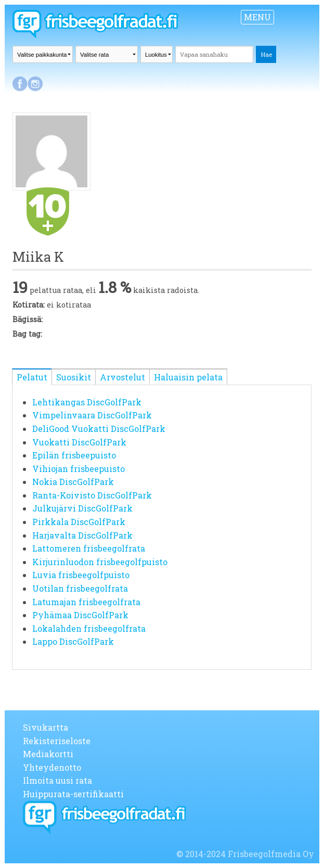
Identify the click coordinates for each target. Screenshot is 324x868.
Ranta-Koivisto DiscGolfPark (92, 495)
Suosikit (74, 377)
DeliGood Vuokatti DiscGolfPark (99, 429)
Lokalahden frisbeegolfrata (89, 628)
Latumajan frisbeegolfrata (86, 602)
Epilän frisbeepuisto (74, 455)
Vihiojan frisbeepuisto (79, 469)
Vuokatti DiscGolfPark (79, 442)
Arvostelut (122, 377)
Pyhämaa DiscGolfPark (80, 615)
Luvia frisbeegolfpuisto (81, 575)
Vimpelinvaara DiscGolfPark (92, 415)
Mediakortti (48, 754)
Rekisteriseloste (57, 741)
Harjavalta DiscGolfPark (82, 535)
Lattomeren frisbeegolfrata (89, 548)
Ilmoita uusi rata (57, 780)
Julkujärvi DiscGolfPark (82, 508)
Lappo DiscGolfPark (73, 641)
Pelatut (32, 377)
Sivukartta (46, 727)
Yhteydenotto (52, 767)
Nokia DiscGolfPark (73, 482)
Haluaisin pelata (188, 377)
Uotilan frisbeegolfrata (80, 588)
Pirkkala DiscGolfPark (79, 522)
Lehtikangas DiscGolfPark (87, 402)
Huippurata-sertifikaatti (73, 794)
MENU (257, 17)
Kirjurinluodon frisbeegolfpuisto (100, 562)
